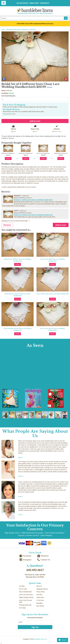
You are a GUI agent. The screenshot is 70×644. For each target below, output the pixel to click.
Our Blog (22, 586)
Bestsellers (40, 603)
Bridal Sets (25, 30)
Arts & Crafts (23, 589)
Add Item (8, 158)
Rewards (63, 640)
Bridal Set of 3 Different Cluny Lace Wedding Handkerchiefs (17, 260)
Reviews (7, 225)
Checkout (44, 3)
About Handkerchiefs (25, 592)
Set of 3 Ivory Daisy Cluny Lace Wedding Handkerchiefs (52, 329)
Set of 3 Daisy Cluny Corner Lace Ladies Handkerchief (53, 294)
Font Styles (22, 608)
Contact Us (44, 560)
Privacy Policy (41, 592)
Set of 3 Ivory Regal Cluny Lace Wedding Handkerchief (53, 260)
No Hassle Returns (11, 109)
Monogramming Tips (25, 605)
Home (3, 30)
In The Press (40, 600)
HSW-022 (33, 30)
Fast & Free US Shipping (14, 105)
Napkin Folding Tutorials (26, 597)
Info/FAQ (39, 595)
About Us (39, 586)
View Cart (34, 3)
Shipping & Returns (42, 589)
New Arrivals (40, 606)
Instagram (26, 560)
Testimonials (40, 597)
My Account (22, 3)
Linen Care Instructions (26, 595)
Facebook (25, 556)
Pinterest (43, 556)
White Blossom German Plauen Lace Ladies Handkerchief (18, 295)
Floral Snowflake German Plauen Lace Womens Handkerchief (17, 329)
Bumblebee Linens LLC (41, 639)
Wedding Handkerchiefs (14, 30)
